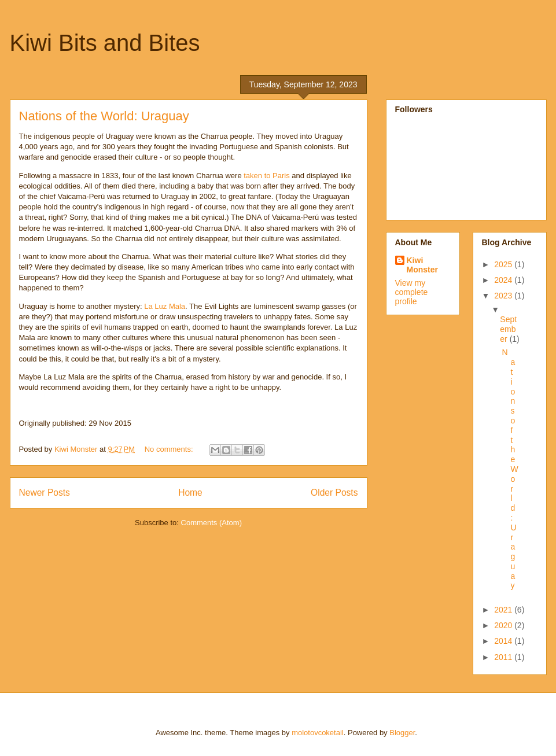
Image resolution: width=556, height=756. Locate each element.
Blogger (402, 733)
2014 (504, 641)
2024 (504, 280)
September (508, 329)
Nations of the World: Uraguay (104, 116)
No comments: (170, 449)
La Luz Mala (165, 306)
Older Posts (334, 493)
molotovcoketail (318, 733)
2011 (504, 657)
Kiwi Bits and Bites (105, 43)
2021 (504, 610)
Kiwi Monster (422, 265)
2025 (504, 264)
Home (190, 493)
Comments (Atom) (211, 523)
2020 (504, 625)
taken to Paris (267, 176)
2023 (504, 296)
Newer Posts (45, 493)
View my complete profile (412, 292)
